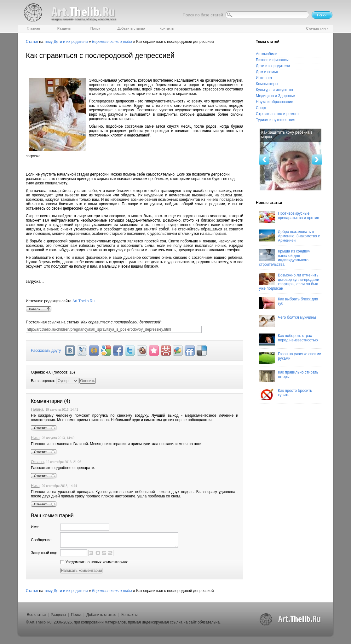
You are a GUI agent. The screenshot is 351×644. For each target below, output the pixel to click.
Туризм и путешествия (276, 120)
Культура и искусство (274, 90)
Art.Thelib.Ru (83, 301)
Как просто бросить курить (285, 394)
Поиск (76, 615)
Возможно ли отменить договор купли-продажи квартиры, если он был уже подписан (289, 282)
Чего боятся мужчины (288, 321)
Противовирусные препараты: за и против (289, 217)
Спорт (261, 108)
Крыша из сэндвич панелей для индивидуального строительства (285, 258)
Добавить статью (101, 615)
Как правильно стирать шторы (289, 376)
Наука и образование (274, 102)
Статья (32, 42)
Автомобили (267, 54)
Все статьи (36, 615)
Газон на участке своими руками (290, 358)
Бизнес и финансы (272, 60)
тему (49, 42)
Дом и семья (267, 72)
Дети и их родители (71, 42)
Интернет (264, 78)
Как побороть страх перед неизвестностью (288, 339)
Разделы (58, 615)
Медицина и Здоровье (275, 96)
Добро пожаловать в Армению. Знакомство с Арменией (289, 236)
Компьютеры (267, 84)
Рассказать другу (46, 351)
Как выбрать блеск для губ (288, 303)
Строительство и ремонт (277, 114)
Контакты (129, 615)
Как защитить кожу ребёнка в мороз (287, 135)
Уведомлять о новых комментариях (94, 562)
